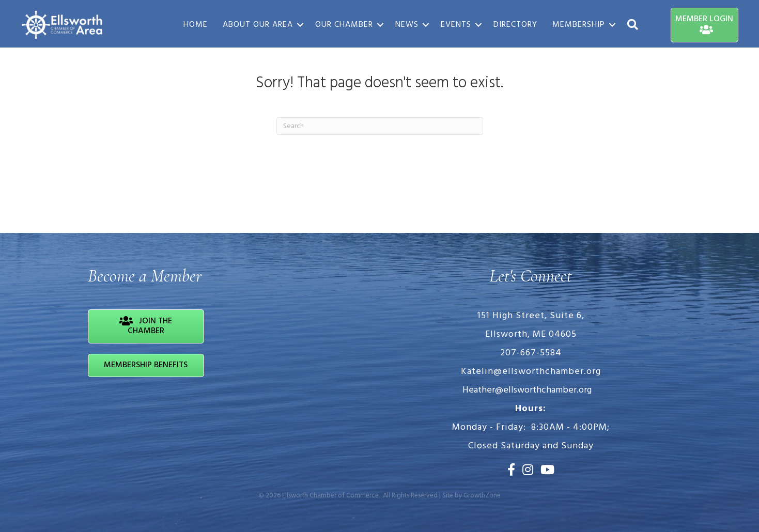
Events (456, 25)
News (407, 25)
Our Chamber (344, 25)
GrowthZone (482, 496)
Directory (515, 25)
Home (196, 25)
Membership (579, 25)
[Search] (380, 126)
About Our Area (258, 25)
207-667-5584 (531, 353)
